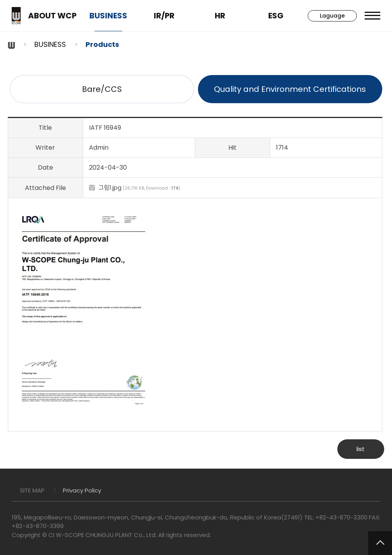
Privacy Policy (82, 490)
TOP (380, 543)
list (361, 449)
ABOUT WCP (52, 16)
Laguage (332, 16)
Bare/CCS (102, 89)
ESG (276, 16)
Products (102, 44)
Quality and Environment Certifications (290, 89)
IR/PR (164, 16)
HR (220, 16)
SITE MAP (32, 490)
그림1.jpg (110, 187)
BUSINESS (108, 16)
